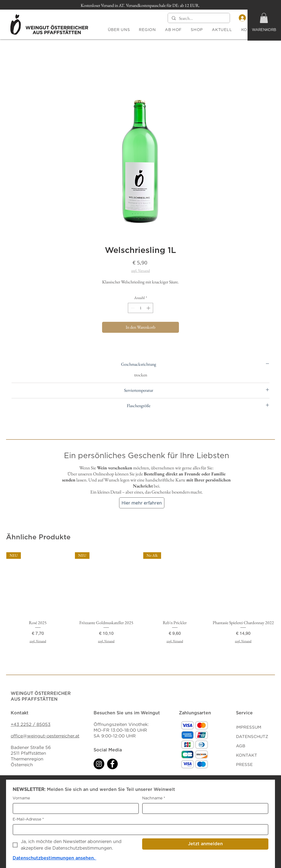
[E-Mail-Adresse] (139, 830)
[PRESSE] (255, 765)
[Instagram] (99, 764)
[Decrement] (132, 308)
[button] (264, 18)
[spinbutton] (140, 308)
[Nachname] (204, 808)
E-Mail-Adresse (28, 820)
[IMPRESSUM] (255, 727)
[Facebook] (112, 764)
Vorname (21, 798)
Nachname (154, 798)
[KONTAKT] (255, 755)
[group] (140, 605)
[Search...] (199, 18)
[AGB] (255, 746)
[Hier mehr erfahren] (142, 503)
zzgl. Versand (140, 270)
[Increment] (149, 308)
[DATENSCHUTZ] (255, 737)
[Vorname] (74, 808)
